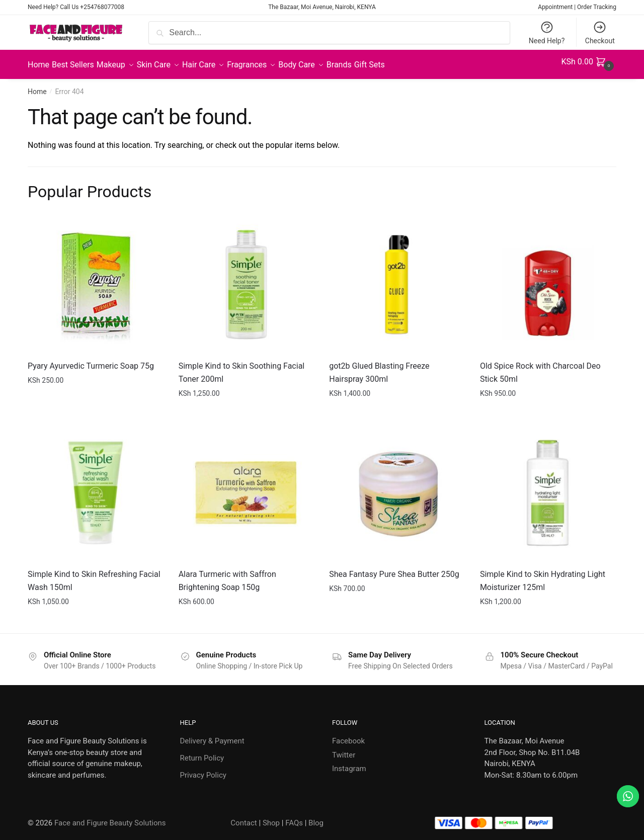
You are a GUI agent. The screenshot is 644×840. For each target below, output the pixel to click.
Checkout (600, 32)
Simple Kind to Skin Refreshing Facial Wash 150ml (94, 575)
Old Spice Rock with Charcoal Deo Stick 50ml (540, 366)
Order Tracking (597, 7)
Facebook (348, 735)
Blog (316, 817)
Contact (244, 817)
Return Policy (202, 752)
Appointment (555, 7)
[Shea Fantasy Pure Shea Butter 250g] (397, 487)
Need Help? (547, 32)
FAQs (294, 817)
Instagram (349, 763)
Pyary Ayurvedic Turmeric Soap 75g (91, 360)
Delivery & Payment (212, 735)
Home (37, 86)
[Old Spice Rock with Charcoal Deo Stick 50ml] (548, 279)
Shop (271, 817)
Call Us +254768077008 (92, 7)
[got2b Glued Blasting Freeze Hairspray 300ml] (397, 279)
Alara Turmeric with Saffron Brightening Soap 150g (227, 575)
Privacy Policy (203, 769)
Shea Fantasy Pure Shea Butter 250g (394, 568)
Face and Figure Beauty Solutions (110, 817)
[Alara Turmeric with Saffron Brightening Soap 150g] (247, 487)
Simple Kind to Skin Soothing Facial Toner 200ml (242, 366)
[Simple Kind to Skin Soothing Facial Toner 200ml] (247, 279)
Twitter (344, 749)
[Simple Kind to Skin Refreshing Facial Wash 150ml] (96, 487)
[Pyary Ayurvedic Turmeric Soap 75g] (96, 279)
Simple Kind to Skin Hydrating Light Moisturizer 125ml (543, 575)
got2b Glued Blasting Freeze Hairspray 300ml (379, 366)
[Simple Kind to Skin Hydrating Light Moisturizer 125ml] (548, 487)
